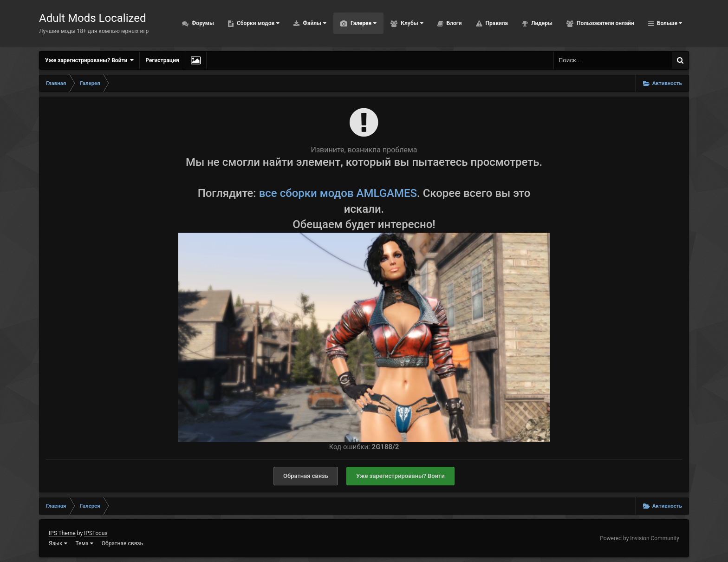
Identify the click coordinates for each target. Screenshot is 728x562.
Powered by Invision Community (640, 538)
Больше (669, 23)
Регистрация (162, 60)
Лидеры (541, 23)
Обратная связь (306, 476)
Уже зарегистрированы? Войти (89, 60)
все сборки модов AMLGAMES (338, 193)
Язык (58, 543)
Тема (84, 543)
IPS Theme (62, 533)
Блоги (454, 23)
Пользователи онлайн (605, 23)
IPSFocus (96, 533)
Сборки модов (257, 23)
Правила (496, 23)
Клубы (411, 23)
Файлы (314, 23)
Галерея (363, 23)
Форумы (202, 23)
